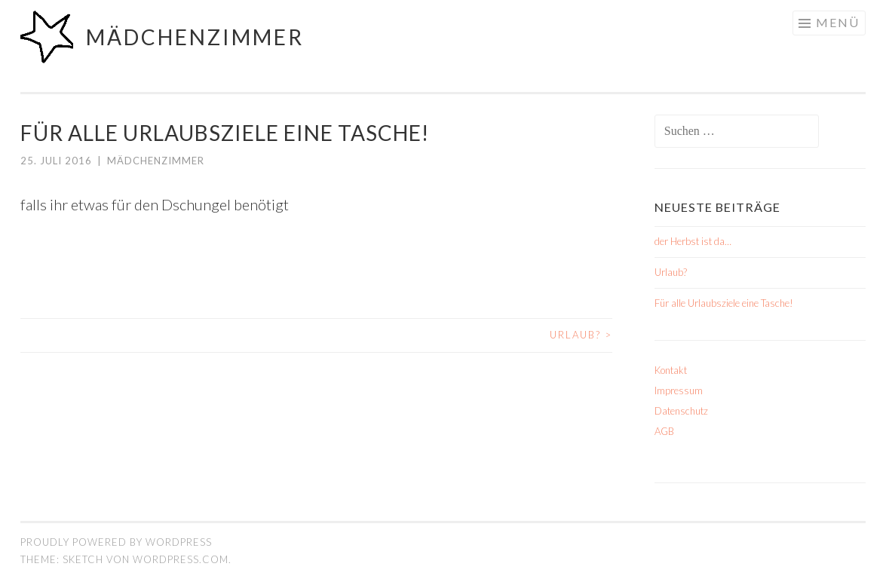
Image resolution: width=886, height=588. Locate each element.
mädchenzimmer (195, 37)
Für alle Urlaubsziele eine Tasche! (724, 303)
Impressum (679, 390)
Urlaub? (581, 335)
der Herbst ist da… (693, 241)
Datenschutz (681, 411)
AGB (664, 431)
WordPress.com (181, 559)
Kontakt (671, 370)
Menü (838, 22)
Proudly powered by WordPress (116, 542)
